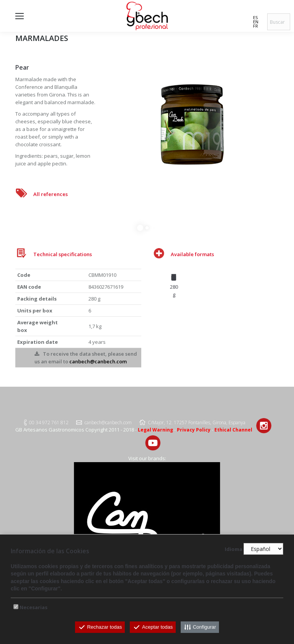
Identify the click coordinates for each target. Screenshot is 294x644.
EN (256, 22)
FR (256, 26)
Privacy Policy (194, 430)
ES (255, 17)
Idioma (234, 549)
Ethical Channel (233, 430)
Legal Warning (155, 430)
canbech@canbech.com (98, 361)
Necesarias (33, 607)
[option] (174, 284)
